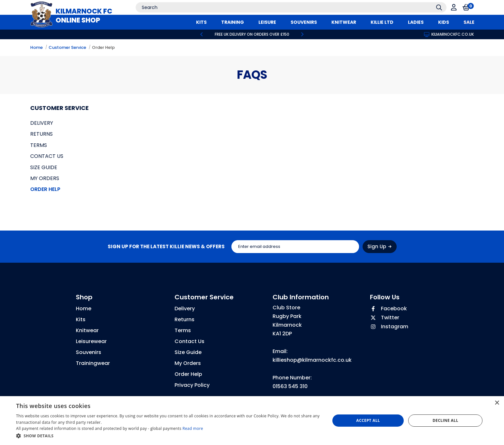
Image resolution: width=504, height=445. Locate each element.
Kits (81, 319)
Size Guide (44, 167)
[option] (252, 34)
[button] (168, 436)
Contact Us (47, 156)
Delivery (42, 123)
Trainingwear (93, 363)
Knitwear (87, 330)
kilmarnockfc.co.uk (449, 34)
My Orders (45, 178)
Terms (39, 145)
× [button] (497, 403)
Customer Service (67, 47)
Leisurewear (91, 341)
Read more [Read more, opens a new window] (193, 428)
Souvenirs (89, 352)
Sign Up (379, 246)
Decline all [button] (446, 420)
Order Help (103, 47)
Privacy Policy (192, 385)
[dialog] (252, 421)
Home (36, 47)
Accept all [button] (368, 420)
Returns (41, 134)
